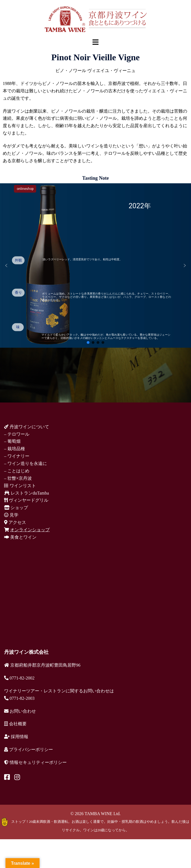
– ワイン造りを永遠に (26, 463)
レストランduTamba (26, 493)
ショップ (16, 508)
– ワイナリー (17, 456)
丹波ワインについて (27, 427)
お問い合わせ (20, 711)
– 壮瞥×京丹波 (18, 478)
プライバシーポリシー (29, 749)
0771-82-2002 (19, 678)
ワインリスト (20, 486)
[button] (6, 265)
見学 (11, 515)
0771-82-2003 (19, 698)
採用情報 (16, 737)
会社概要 (15, 724)
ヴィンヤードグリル (26, 500)
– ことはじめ (17, 471)
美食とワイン (20, 537)
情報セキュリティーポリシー (35, 762)
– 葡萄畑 (12, 441)
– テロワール (17, 434)
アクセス (15, 522)
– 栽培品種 (15, 449)
